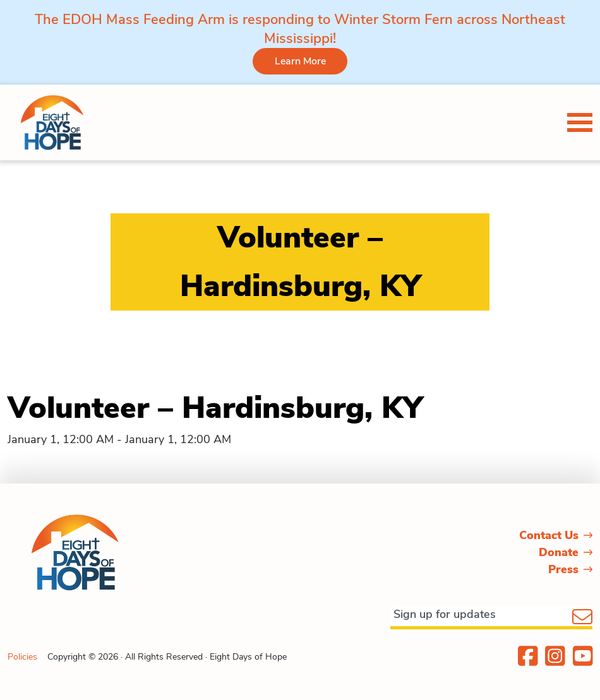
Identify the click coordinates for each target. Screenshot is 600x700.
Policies (22, 657)
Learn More (300, 61)
